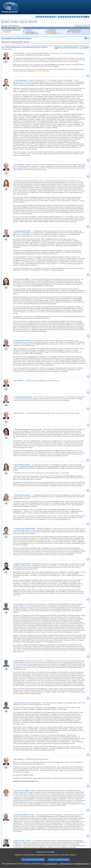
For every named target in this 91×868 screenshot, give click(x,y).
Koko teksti (34, 22)
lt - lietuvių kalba (66, 17)
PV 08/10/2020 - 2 (53, 32)
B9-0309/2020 (7, 32)
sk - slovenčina (82, 17)
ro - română (79, 17)
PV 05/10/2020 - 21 (31, 32)
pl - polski (75, 17)
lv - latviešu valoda (64, 17)
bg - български (37, 17)
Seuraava (23, 22)
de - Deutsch (46, 17)
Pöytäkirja (85, 48)
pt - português (77, 17)
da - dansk (43, 17)
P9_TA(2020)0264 (75, 32)
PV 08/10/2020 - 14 (53, 33)
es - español (39, 17)
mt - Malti (70, 17)
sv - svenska (88, 17)
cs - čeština (41, 17)
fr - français (55, 17)
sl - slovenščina (84, 17)
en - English (52, 17)
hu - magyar (68, 17)
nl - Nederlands (73, 17)
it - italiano (61, 17)
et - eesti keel (48, 17)
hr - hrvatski (59, 17)
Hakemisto (6, 22)
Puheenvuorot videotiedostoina (68, 48)
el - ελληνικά (50, 17)
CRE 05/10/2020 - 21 (32, 33)
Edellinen (15, 22)
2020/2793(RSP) (13, 26)
